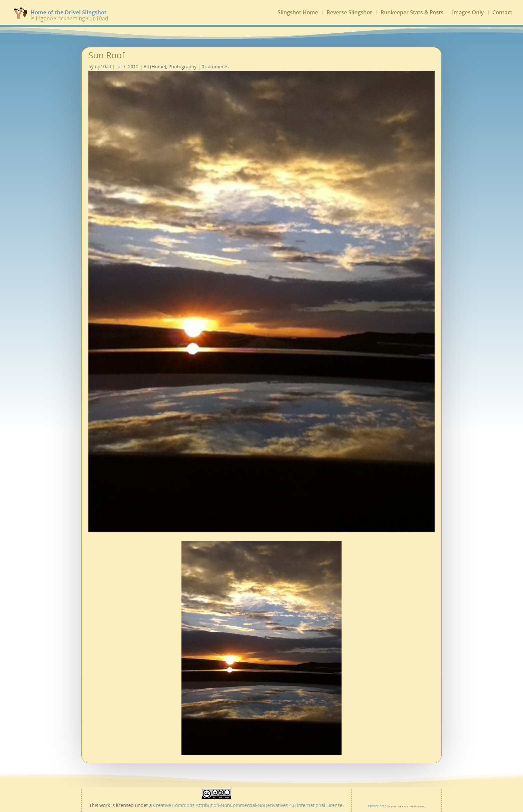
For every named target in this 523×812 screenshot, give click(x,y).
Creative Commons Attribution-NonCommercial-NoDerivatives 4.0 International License (248, 805)
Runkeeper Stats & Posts (412, 13)
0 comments (215, 66)
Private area (377, 806)
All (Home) (155, 66)
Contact (502, 13)
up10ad (103, 66)
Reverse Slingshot (349, 13)
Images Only (468, 13)
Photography (182, 66)
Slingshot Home (298, 13)
